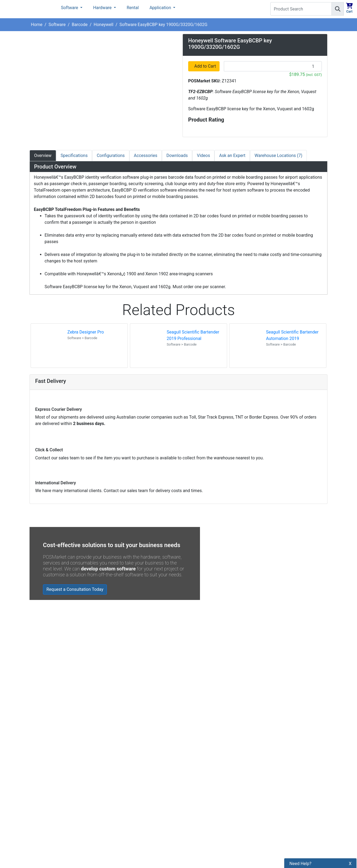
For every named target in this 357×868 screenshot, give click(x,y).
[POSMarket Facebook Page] (185, 739)
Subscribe (257, 726)
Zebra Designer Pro (86, 332)
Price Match (117, 787)
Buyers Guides (120, 778)
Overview (43, 155)
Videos (203, 155)
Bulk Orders (117, 760)
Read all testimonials (53, 671)
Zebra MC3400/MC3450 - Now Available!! (242, 641)
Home (37, 25)
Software (70, 8)
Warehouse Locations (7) (278, 155)
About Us (115, 714)
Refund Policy (119, 751)
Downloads (177, 155)
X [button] (350, 852)
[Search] (338, 9)
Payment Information (126, 724)
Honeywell (104, 25)
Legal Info (116, 769)
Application (161, 8)
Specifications (74, 155)
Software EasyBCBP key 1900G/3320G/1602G (163, 25)
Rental (133, 8)
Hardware (103, 8)
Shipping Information (126, 733)
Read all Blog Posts (204, 680)
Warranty (115, 796)
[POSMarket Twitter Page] (194, 739)
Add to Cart (205, 66)
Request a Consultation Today (75, 589)
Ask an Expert (232, 155)
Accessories (146, 155)
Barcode (80, 25)
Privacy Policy (119, 742)
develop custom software (108, 569)
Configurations (111, 155)
